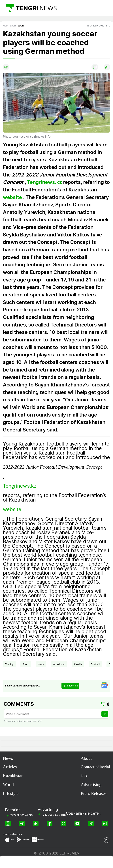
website (13, 197)
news (41, 664)
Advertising (91, 785)
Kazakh (78, 664)
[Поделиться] (107, 67)
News (8, 758)
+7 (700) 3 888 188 (54, 815)
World (8, 785)
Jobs (85, 776)
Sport (26, 664)
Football (95, 664)
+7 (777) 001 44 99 (21, 815)
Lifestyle (11, 793)
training (9, 664)
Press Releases (93, 793)
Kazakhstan (59, 664)
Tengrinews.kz (44, 182)
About (86, 758)
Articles (10, 767)
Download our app (13, 834)
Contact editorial (95, 767)
